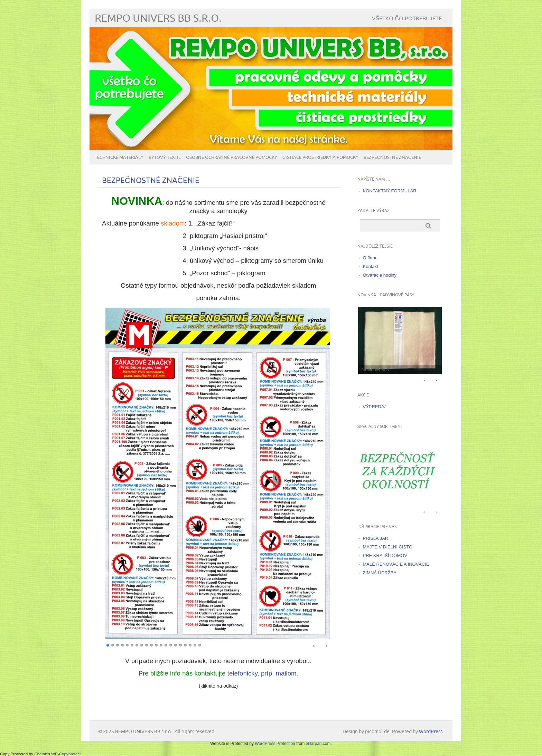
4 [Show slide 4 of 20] (122, 645)
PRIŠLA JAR (376, 538)
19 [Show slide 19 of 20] (195, 645)
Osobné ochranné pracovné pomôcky (232, 157)
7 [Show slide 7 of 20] (137, 645)
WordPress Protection (275, 744)
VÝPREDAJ (375, 407)
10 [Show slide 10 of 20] (151, 645)
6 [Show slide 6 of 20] (132, 645)
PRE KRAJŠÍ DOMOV (385, 556)
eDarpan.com (318, 744)
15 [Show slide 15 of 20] (176, 645)
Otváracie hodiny (380, 275)
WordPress (431, 732)
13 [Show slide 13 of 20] (166, 645)
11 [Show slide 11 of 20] (156, 645)
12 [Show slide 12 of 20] (161, 645)
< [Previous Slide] (314, 646)
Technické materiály (119, 157)
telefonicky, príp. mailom (262, 673)
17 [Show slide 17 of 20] (185, 645)
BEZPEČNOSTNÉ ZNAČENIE (392, 157)
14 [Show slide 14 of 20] (171, 645)
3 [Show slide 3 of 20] (118, 645)
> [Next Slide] (326, 646)
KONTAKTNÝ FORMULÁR (390, 191)
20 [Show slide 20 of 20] (200, 645)
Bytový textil (165, 157)
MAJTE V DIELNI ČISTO (388, 547)
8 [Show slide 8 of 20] (142, 645)
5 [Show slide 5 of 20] (127, 645)
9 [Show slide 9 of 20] (147, 645)
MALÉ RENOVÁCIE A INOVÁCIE (396, 564)
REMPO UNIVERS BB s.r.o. (158, 18)
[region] (218, 477)
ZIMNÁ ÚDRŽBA (380, 573)
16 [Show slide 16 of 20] (180, 645)
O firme (370, 258)
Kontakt (371, 266)
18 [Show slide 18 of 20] (190, 645)
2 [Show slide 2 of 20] (113, 645)
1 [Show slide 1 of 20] (108, 645)
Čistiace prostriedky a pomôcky (320, 157)
